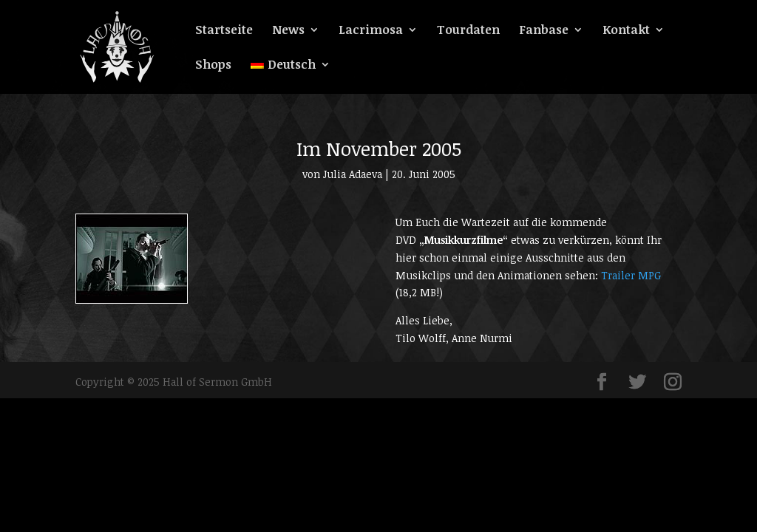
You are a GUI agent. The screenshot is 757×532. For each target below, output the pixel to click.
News (288, 31)
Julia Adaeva (353, 174)
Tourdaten (468, 31)
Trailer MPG (631, 275)
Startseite (224, 31)
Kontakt (626, 31)
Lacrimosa (371, 31)
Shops (213, 66)
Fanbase (544, 31)
